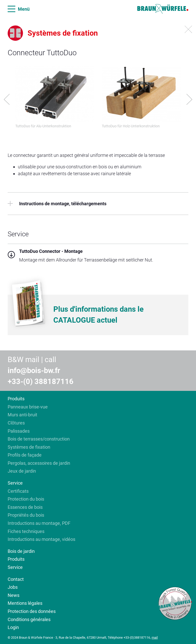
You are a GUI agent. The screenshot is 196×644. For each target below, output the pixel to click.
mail (155, 638)
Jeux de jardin (22, 471)
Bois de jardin (21, 551)
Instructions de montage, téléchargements (57, 204)
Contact (16, 579)
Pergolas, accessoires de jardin (39, 463)
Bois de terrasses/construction (39, 439)
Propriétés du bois (26, 515)
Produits (16, 399)
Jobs (13, 587)
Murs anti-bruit (22, 415)
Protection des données (32, 611)
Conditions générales (29, 619)
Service (15, 483)
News (14, 595)
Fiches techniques (27, 531)
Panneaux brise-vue (28, 407)
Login (13, 627)
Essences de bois (25, 507)
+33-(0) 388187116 (41, 381)
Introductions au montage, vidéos (41, 539)
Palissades (19, 431)
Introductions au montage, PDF (39, 523)
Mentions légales (25, 603)
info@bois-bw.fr (34, 371)
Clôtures (16, 423)
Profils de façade (25, 455)
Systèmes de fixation (29, 447)
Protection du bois (26, 499)
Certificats (18, 491)
